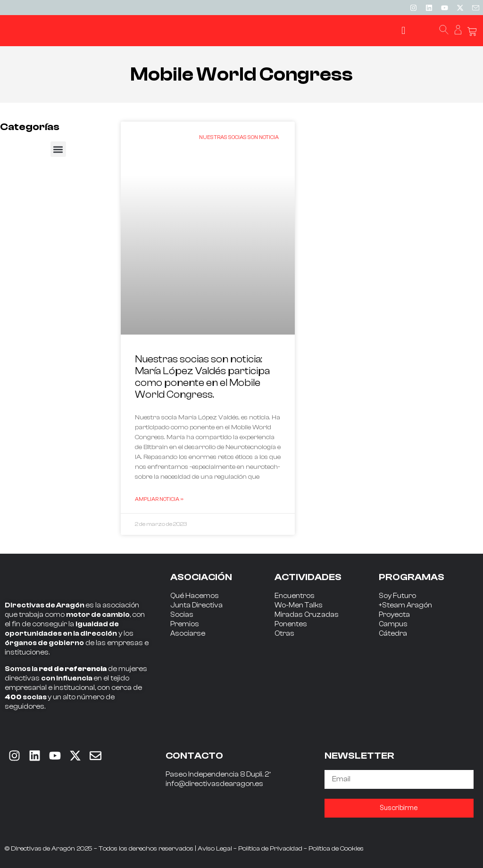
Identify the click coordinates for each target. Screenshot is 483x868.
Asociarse (188, 634)
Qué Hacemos (195, 596)
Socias (182, 615)
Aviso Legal (215, 849)
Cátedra (393, 634)
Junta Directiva (196, 605)
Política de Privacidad (270, 849)
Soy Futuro (397, 596)
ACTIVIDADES (308, 577)
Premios (185, 624)
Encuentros (295, 596)
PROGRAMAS (412, 577)
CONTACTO (194, 756)
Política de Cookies (336, 849)
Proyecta (394, 615)
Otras (284, 634)
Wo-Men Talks (299, 605)
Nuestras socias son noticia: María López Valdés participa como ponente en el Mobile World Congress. (202, 377)
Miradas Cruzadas (307, 615)
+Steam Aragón (405, 605)
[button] (404, 31)
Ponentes (291, 624)
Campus (393, 624)
